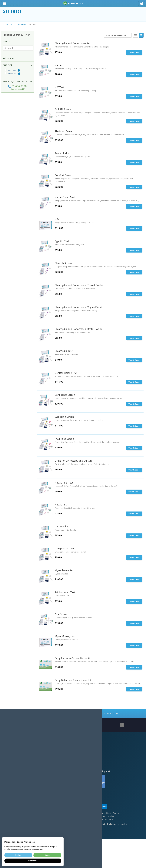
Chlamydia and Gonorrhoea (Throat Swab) (79, 285)
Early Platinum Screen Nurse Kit (73, 658)
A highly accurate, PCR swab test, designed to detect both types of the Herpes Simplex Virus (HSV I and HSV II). (97, 201)
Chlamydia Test (64, 351)
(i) (19, 70)
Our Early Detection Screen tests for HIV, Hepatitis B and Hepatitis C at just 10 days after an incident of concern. (98, 684)
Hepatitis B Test (64, 483)
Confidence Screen (65, 395)
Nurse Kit (10, 73)
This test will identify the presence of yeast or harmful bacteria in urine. (82, 464)
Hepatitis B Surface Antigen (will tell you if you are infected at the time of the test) (86, 486)
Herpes (59, 65)
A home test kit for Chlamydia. (66, 354)
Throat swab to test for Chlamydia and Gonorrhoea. (75, 289)
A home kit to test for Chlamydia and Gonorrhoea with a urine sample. (82, 47)
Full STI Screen (63, 109)
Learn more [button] (33, 861)
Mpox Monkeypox (65, 636)
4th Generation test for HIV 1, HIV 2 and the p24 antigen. (76, 91)
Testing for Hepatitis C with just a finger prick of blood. (76, 508)
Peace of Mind (63, 153)
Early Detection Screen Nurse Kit (73, 680)
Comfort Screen (63, 175)
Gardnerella (61, 526)
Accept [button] (47, 855)
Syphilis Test (62, 241)
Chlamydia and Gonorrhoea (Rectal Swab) (78, 329)
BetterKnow (73, 3)
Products (22, 24)
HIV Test (60, 87)
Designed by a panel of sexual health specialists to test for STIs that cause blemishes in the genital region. (95, 267)
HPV (57, 219)
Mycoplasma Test (65, 570)
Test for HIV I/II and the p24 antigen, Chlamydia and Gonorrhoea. (80, 420)
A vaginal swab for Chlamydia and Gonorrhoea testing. (76, 310)
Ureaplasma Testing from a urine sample (71, 552)
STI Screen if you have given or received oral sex (73, 618)
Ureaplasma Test (64, 548)
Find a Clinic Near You (107, 713)
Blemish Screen (63, 263)
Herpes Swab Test (65, 197)
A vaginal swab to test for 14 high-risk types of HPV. (75, 223)
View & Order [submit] (134, 272)
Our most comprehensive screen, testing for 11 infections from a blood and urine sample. (90, 135)
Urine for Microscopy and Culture (74, 461)
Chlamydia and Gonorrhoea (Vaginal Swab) (79, 307)
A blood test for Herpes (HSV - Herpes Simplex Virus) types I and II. (80, 69)
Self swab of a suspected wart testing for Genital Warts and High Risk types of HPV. (87, 376)
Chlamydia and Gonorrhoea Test (73, 43)
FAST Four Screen (64, 439)
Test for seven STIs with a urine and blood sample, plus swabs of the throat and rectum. (89, 398)
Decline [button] (18, 855)
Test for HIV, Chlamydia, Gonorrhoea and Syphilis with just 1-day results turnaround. (87, 442)
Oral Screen (61, 614)
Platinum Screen (64, 131)
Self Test (10, 70)
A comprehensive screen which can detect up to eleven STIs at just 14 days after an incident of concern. (95, 662)
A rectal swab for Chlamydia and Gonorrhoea (72, 332)
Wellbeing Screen (64, 417)
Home (5, 24)
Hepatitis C (61, 505)
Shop (13, 24)
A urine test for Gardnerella (65, 530)
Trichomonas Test (65, 592)
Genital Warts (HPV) (66, 373)
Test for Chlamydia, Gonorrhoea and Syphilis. (72, 157)
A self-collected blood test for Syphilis (69, 245)
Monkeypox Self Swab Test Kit (66, 640)
